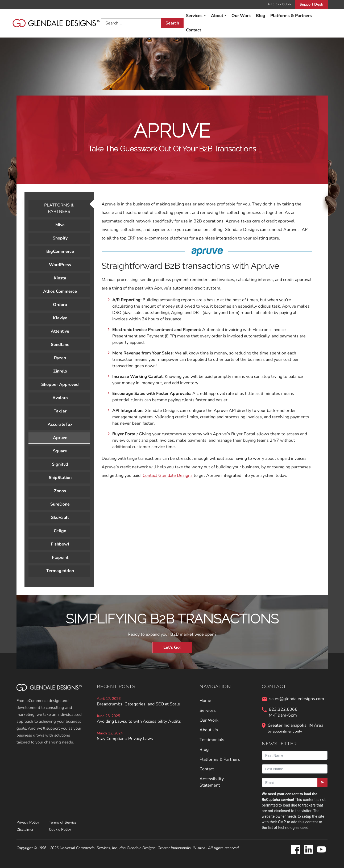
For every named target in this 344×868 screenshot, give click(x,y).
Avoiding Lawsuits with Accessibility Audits (139, 721)
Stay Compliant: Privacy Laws (125, 739)
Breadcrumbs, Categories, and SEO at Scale (138, 704)
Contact (194, 30)
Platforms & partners (59, 208)
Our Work (241, 16)
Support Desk (311, 4)
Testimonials (212, 740)
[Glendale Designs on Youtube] (321, 850)
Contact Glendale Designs (168, 476)
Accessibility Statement (212, 782)
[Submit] (322, 782)
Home (205, 701)
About (217, 16)
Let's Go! (172, 647)
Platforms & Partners (291, 16)
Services (194, 16)
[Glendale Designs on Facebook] (296, 850)
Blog (261, 16)
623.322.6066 (279, 4)
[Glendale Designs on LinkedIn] (308, 850)
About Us (209, 730)
